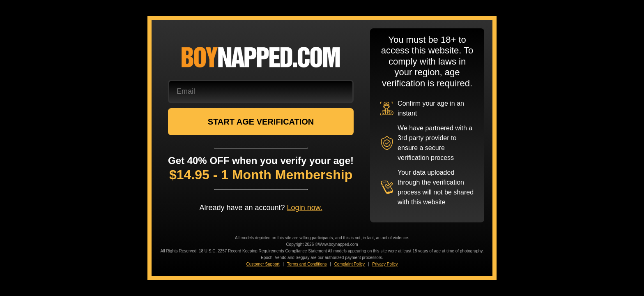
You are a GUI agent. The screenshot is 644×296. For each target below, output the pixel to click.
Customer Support (263, 264)
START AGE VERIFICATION (261, 122)
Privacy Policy (385, 264)
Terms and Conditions (307, 264)
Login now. (305, 208)
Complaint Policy (350, 264)
